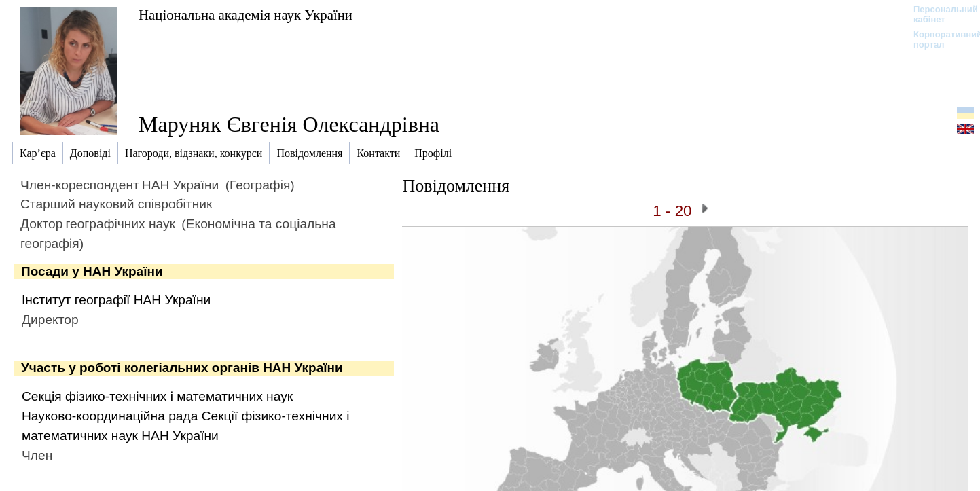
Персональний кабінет (939, 14)
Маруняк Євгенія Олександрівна (289, 124)
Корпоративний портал (939, 39)
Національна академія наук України (246, 15)
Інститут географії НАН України (116, 300)
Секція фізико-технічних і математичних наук (157, 396)
